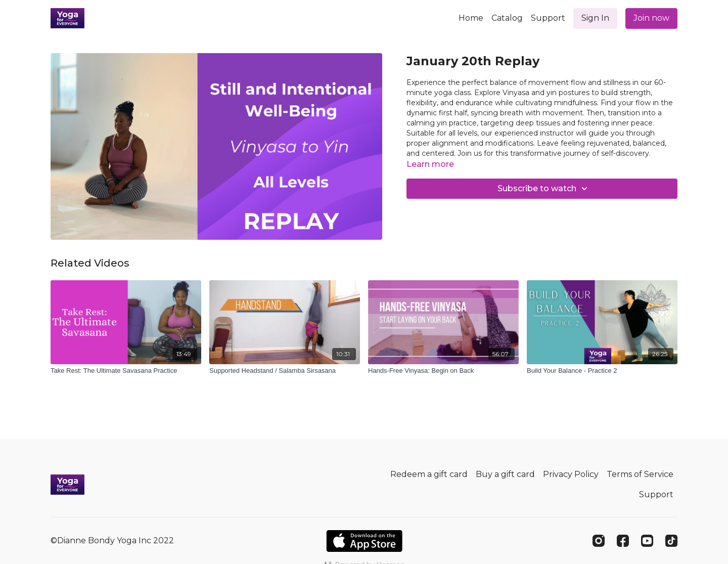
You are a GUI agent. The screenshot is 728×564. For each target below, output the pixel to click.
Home (471, 18)
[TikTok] (671, 541)
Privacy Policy (571, 474)
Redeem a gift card (429, 474)
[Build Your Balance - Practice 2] (602, 371)
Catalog (507, 18)
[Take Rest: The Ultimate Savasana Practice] (126, 371)
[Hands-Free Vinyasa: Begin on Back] (443, 371)
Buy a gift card (505, 474)
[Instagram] (599, 541)
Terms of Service (640, 474)
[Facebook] (623, 541)
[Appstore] (364, 541)
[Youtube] (647, 541)
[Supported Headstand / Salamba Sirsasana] (285, 371)
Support (548, 18)
